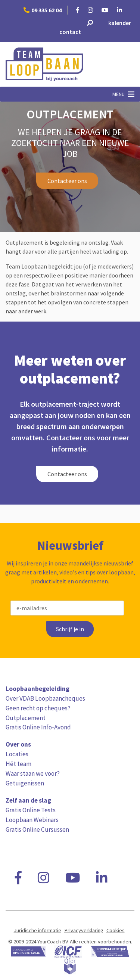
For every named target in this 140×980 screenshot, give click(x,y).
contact (70, 32)
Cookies (116, 930)
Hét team (18, 764)
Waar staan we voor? (33, 773)
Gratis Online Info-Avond (38, 727)
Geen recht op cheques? (38, 708)
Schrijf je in (70, 629)
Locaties (17, 754)
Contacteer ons (67, 181)
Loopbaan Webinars (32, 820)
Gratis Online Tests (31, 810)
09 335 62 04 (43, 10)
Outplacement (26, 718)
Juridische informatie (38, 930)
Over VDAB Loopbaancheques (45, 698)
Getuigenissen (25, 783)
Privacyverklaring (84, 930)
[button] (119, 94)
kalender (120, 23)
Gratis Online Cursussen (37, 829)
